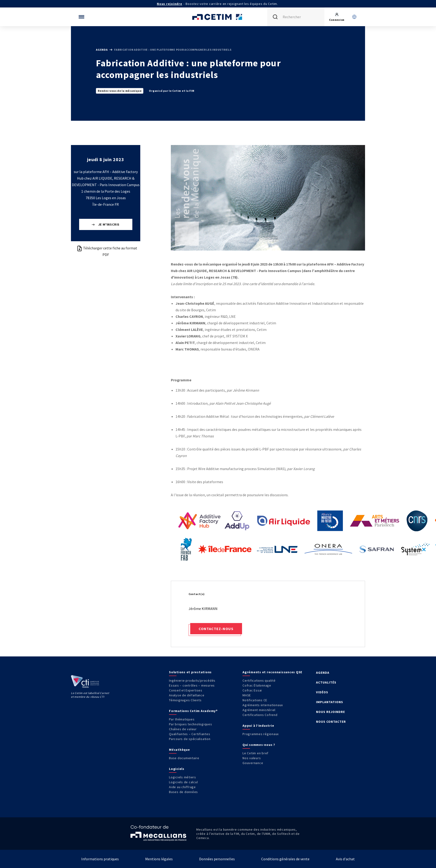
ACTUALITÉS (326, 682)
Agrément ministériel (259, 710)
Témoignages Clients (185, 700)
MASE (247, 695)
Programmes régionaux (261, 734)
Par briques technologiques (191, 724)
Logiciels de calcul (183, 782)
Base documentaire (184, 758)
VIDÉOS (322, 692)
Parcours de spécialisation (190, 739)
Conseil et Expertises (186, 690)
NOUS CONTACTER (331, 722)
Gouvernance (253, 763)
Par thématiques (182, 719)
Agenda (102, 50)
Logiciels (177, 769)
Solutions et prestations (190, 672)
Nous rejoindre (170, 4)
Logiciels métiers (183, 777)
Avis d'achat (345, 859)
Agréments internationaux (263, 705)
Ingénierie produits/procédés (192, 680)
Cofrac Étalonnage (257, 685)
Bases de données (183, 792)
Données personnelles (217, 859)
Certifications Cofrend (260, 715)
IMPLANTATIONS (330, 702)
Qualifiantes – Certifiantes (190, 734)
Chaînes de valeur (183, 729)
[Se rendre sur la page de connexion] (337, 17)
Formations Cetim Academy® (193, 711)
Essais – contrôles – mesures (192, 685)
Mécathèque (179, 750)
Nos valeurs (252, 758)
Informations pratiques (100, 859)
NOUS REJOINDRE (331, 712)
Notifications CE (255, 700)
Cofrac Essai (252, 690)
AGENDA (323, 673)
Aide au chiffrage (182, 787)
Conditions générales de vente (285, 859)
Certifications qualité (259, 680)
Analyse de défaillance (187, 695)
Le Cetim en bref (255, 753)
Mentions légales (159, 859)
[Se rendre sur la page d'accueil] (218, 17)
